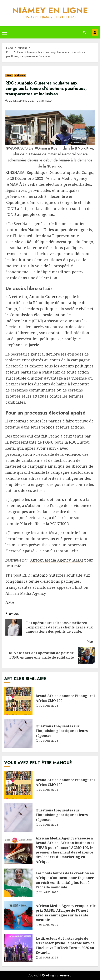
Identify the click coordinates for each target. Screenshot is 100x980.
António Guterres (45, 297)
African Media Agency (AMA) (57, 560)
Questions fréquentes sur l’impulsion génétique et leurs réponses (18, 733)
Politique (20, 75)
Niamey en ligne (50, 10)
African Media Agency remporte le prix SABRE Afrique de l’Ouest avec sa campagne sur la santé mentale (18, 915)
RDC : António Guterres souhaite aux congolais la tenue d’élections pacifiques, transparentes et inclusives (48, 581)
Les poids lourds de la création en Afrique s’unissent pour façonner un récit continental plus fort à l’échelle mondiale (18, 883)
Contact (95, 32)
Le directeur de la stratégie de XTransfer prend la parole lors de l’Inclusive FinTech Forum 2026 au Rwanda (18, 948)
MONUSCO (60, 524)
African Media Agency (25, 593)
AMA (9, 75)
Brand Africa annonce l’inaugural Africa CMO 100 (18, 701)
